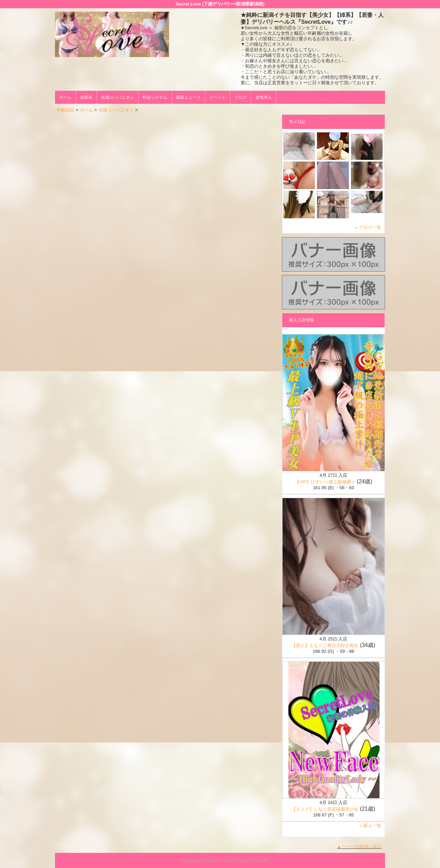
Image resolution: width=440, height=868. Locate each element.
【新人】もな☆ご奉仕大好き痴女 (325, 645)
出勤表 (86, 97)
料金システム (155, 97)
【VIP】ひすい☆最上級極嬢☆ (325, 482)
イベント (218, 97)
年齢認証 (66, 110)
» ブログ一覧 (368, 227)
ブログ (241, 97)
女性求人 (264, 97)
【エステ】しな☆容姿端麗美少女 (325, 809)
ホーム (65, 97)
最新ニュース (188, 97)
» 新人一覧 (370, 826)
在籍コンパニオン (118, 97)
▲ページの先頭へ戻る (359, 847)
